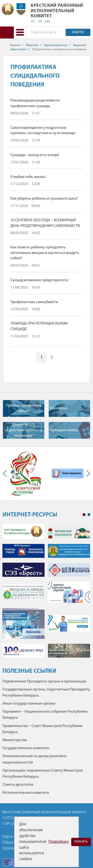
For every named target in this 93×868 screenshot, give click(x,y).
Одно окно (59, 408)
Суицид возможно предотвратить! (39, 280)
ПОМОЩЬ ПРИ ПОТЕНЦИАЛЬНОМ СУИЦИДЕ (39, 326)
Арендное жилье (64, 430)
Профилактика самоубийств (34, 302)
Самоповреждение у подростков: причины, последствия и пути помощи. (43, 131)
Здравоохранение (56, 45)
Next (87, 474)
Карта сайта (13, 837)
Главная (15, 45)
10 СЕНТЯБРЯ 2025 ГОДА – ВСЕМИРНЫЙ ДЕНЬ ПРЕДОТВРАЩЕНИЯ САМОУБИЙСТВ (45, 223)
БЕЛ (47, 22)
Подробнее (59, 842)
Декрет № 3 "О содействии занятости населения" (24, 430)
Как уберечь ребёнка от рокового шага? (44, 199)
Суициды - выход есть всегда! (35, 155)
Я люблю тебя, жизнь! (28, 177)
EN (40, 22)
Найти (78, 32)
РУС (33, 22)
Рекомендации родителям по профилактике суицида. (35, 103)
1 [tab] (84, 515)
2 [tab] (89, 515)
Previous (6, 474)
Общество (32, 45)
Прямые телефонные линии (24, 408)
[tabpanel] (46, 593)
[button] (20, 33)
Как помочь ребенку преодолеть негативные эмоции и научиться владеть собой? (45, 253)
